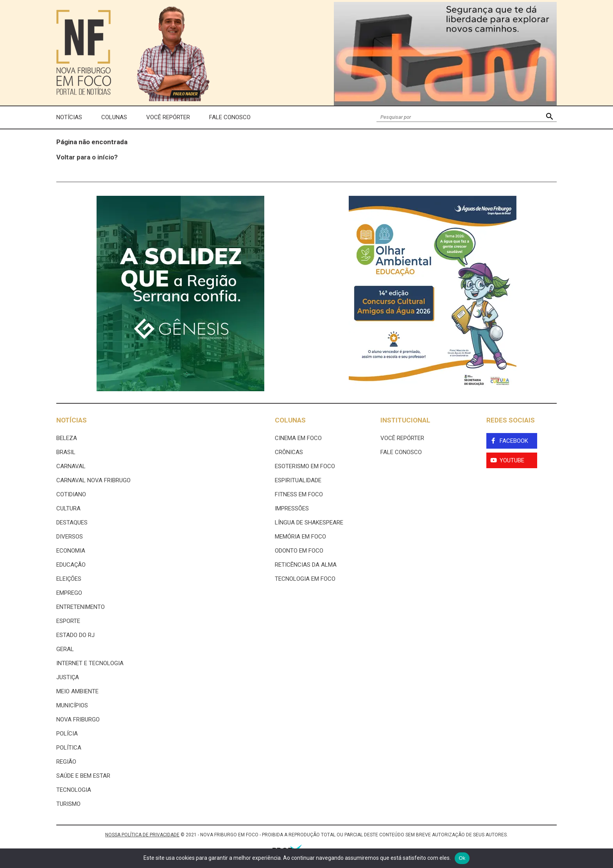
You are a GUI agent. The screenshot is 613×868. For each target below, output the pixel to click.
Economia (71, 551)
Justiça (68, 677)
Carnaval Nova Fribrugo (93, 480)
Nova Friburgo (78, 719)
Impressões (292, 508)
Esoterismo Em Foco (305, 466)
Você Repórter (168, 117)
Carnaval (71, 466)
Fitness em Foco (299, 494)
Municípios (72, 705)
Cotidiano (71, 494)
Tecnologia (74, 790)
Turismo (68, 804)
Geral (65, 649)
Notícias (69, 117)
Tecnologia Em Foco (305, 579)
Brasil (66, 452)
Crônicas (289, 452)
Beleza (67, 438)
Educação (71, 565)
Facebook (514, 441)
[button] (549, 117)
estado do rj (75, 635)
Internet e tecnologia (90, 663)
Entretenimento (81, 607)
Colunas (114, 117)
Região (66, 762)
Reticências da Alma (306, 565)
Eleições (69, 579)
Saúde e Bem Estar (83, 776)
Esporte (68, 621)
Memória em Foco (300, 537)
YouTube (512, 460)
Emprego (69, 593)
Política (69, 748)
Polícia (67, 734)
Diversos (70, 537)
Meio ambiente (77, 691)
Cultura (68, 508)
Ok (462, 858)
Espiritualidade (298, 480)
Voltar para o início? (87, 157)
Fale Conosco (230, 117)
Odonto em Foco (299, 551)
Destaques (72, 523)
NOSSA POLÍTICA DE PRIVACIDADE (142, 835)
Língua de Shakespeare (309, 523)
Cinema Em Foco (298, 438)
